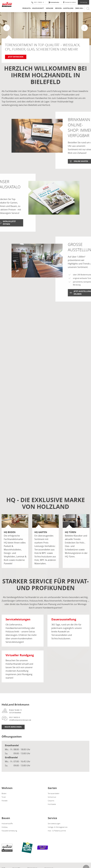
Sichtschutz (52, 797)
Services (58, 8)
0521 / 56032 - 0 (38, 2)
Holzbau (5, 827)
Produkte (26, 8)
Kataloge (50, 8)
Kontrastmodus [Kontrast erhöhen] (55, 2)
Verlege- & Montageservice (58, 827)
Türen (4, 797)
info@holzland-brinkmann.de (20, 720)
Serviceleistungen (54, 823)
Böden (4, 793)
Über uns (79, 8)
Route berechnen (13, 727)
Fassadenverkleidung (9, 831)
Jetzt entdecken (16, 57)
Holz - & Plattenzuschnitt (57, 831)
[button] (84, 28)
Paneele (5, 801)
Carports (51, 801)
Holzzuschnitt (38, 8)
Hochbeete (52, 804)
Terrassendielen (54, 793)
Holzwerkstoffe (7, 823)
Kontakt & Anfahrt (69, 2)
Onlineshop (84, 2)
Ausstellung (68, 8)
